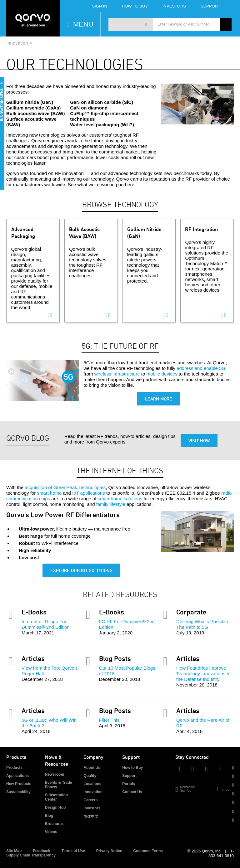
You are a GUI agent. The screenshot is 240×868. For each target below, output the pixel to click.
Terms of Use (73, 851)
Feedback (41, 851)
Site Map (14, 851)
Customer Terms (148, 851)
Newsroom (55, 774)
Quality (90, 776)
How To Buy (135, 6)
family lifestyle (111, 504)
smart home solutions (120, 499)
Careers (90, 800)
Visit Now (199, 441)
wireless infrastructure (117, 374)
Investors (174, 6)
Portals (129, 784)
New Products (19, 784)
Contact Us (132, 792)
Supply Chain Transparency (31, 855)
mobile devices (162, 374)
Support (210, 6)
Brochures (54, 824)
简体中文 (91, 817)
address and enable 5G (201, 368)
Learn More (159, 399)
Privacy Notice (109, 851)
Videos (51, 832)
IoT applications (89, 493)
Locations (92, 784)
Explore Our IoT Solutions (81, 570)
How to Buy (132, 768)
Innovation (17, 43)
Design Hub (55, 807)
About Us (92, 768)
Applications (17, 776)
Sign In (99, 6)
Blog (49, 816)
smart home (49, 493)
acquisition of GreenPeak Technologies (65, 487)
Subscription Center (56, 797)
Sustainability (18, 792)
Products (14, 768)
